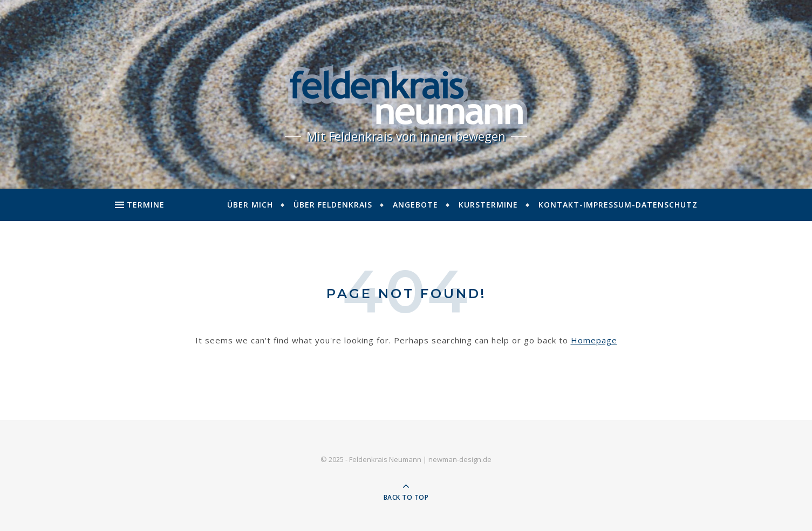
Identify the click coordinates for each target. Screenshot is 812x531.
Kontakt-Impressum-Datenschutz (618, 205)
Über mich (250, 205)
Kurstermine (488, 205)
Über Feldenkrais (333, 205)
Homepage (594, 340)
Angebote (415, 205)
